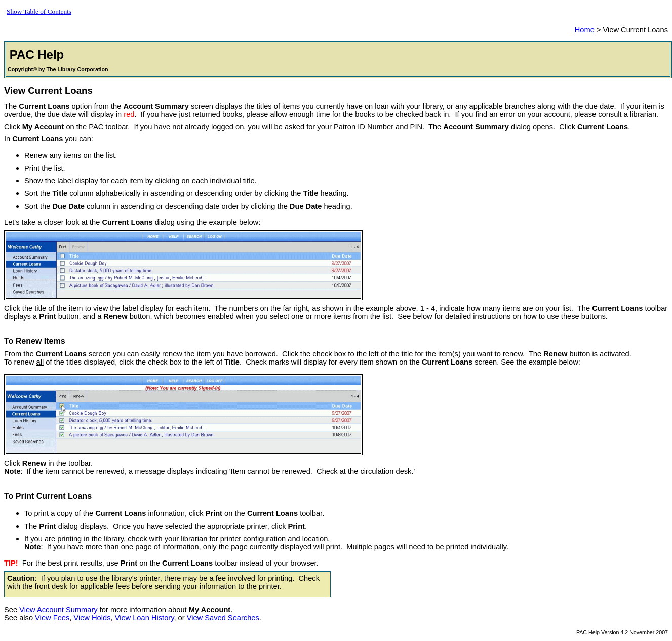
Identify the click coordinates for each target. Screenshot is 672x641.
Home (585, 30)
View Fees (52, 618)
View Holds (92, 618)
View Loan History (145, 618)
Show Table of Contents (39, 11)
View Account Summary (58, 610)
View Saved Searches (223, 618)
